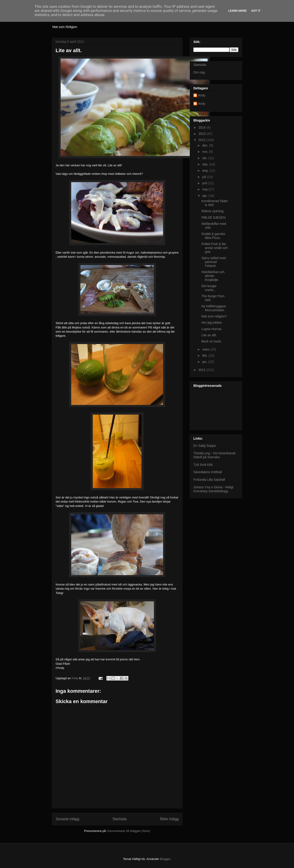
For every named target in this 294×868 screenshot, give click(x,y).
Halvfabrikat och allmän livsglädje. (213, 276)
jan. (205, 362)
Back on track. (212, 341)
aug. (206, 170)
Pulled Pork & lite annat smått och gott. (215, 248)
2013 (202, 134)
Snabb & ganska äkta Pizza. (213, 236)
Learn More (237, 11)
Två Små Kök (203, 465)
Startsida (120, 819)
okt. (205, 158)
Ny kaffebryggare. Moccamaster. (214, 308)
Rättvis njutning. (213, 211)
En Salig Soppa (205, 446)
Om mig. (199, 72)
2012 (202, 140)
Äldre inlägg (169, 819)
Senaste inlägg (67, 819)
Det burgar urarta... (209, 288)
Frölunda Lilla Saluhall (209, 480)
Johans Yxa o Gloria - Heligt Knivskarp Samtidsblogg (213, 489)
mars (206, 349)
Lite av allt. (209, 335)
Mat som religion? (214, 316)
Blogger (165, 859)
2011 (202, 370)
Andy (202, 95)
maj (205, 189)
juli (205, 177)
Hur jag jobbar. (212, 322)
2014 (202, 127)
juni (205, 183)
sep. (206, 164)
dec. (206, 145)
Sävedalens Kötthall (208, 472)
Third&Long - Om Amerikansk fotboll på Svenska (215, 455)
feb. (205, 356)
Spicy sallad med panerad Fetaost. (214, 262)
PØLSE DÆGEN (213, 218)
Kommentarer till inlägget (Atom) (129, 831)
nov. (205, 152)
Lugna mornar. (212, 329)
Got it (256, 11)
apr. (205, 196)
